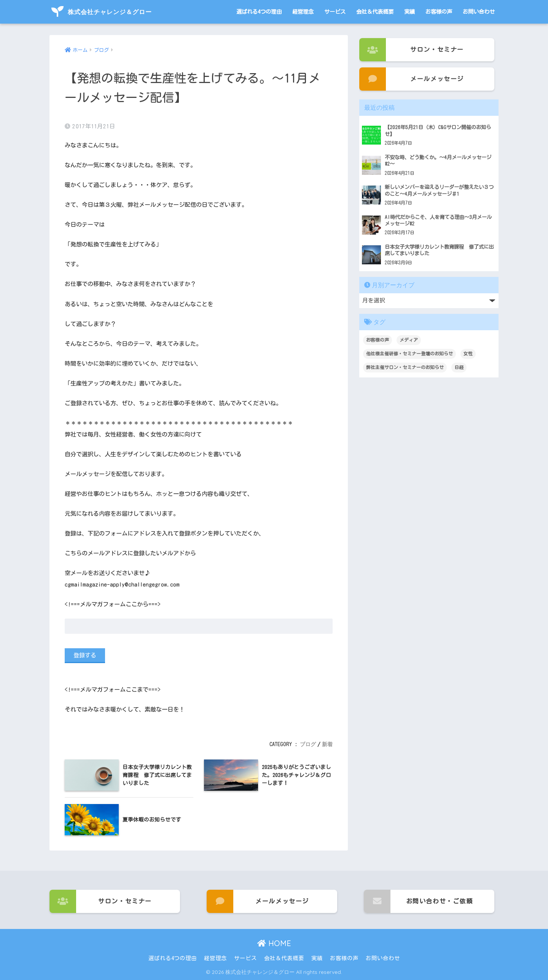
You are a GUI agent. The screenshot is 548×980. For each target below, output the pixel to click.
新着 (327, 744)
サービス (335, 12)
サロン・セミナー (412, 50)
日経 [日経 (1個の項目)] (459, 367)
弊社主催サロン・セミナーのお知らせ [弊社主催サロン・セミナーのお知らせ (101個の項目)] (405, 367)
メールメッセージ (412, 79)
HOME (274, 943)
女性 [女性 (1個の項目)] (468, 353)
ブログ (308, 744)
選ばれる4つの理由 (259, 12)
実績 (409, 12)
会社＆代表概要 (375, 12)
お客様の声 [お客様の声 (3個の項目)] (378, 340)
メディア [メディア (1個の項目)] (409, 340)
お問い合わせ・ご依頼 (418, 901)
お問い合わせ (479, 12)
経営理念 (303, 12)
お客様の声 (439, 12)
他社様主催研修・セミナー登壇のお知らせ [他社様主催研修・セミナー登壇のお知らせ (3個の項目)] (409, 353)
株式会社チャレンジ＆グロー (102, 12)
